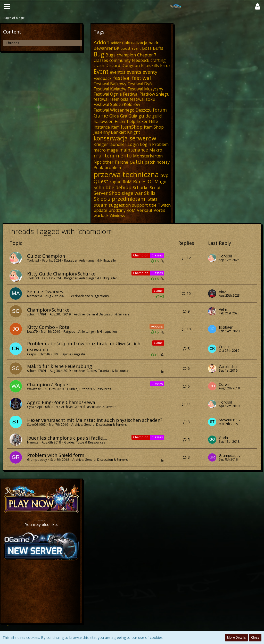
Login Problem (154, 144)
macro (100, 150)
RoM (127, 182)
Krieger (101, 144)
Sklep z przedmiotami (120, 199)
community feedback (129, 60)
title (153, 205)
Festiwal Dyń (140, 84)
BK (117, 48)
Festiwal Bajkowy (110, 84)
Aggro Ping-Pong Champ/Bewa (61, 402)
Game (101, 116)
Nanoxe (33, 442)
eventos (118, 72)
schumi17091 (37, 314)
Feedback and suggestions (89, 296)
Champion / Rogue (48, 384)
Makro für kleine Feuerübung (60, 366)
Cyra (30, 407)
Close (255, 637)
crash (99, 65)
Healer (120, 122)
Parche (121, 162)
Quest (101, 181)
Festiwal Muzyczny (145, 89)
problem (113, 168)
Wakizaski (34, 389)
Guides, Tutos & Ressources (85, 442)
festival (122, 78)
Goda (223, 438)
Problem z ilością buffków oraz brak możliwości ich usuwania (84, 346)
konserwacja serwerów (125, 138)
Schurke (141, 188)
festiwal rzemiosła (111, 99)
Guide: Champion (46, 256)
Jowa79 (32, 332)
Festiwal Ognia (108, 94)
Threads (13, 43)
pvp (164, 175)
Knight (134, 132)
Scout (155, 188)
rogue (115, 182)
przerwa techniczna (126, 174)
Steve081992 (36, 425)
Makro (156, 150)
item (115, 127)
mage (112, 150)
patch (136, 162)
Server (101, 193)
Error (165, 65)
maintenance (134, 150)
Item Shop (154, 127)
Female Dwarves (45, 291)
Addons (157, 326)
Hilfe (154, 121)
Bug (99, 54)
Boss (147, 48)
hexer (142, 121)
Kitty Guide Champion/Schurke (61, 274)
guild (157, 116)
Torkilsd (33, 260)
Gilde (114, 116)
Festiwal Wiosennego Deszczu (123, 110)
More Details (236, 637)
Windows (117, 216)
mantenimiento (113, 156)
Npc (97, 162)
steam (101, 205)
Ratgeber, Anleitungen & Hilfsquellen (91, 260)
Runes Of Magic (150, 181)
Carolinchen (229, 367)
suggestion (120, 205)
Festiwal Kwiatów (110, 89)
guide (145, 116)
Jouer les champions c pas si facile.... (67, 438)
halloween (104, 121)
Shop (115, 193)
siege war (132, 193)
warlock (101, 215)
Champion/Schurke (48, 310)
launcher (118, 144)
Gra (124, 116)
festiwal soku (142, 99)
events (134, 72)
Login (133, 144)
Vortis (159, 210)
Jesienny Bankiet (110, 132)
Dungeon (131, 65)
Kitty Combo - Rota (48, 327)
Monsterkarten (148, 156)
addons (117, 43)
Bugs (110, 55)
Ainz (222, 292)
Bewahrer (103, 48)
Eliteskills (150, 65)
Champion (141, 255)
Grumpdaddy (37, 460)
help (131, 121)
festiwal (141, 78)
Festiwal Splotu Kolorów (117, 104)
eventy (150, 72)
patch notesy (157, 162)
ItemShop (132, 127)
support (140, 205)
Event (101, 71)
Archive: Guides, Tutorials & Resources (102, 371)
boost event (131, 48)
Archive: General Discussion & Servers (102, 314)
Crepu (32, 354)
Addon (102, 42)
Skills (150, 193)
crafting (158, 60)
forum (160, 110)
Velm (223, 310)
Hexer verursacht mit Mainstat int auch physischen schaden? (95, 420)
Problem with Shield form (56, 455)
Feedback (103, 78)
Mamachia (35, 296)
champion (126, 55)
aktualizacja (136, 43)
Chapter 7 (147, 55)
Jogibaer (226, 327)
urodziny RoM (122, 210)
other (108, 162)
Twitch (164, 205)
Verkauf (145, 210)
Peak (98, 168)
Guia (133, 116)
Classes (101, 60)
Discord (113, 65)
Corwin (225, 384)
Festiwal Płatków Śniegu (146, 94)
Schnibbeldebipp (113, 187)
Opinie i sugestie (73, 354)
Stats (153, 199)
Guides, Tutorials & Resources (89, 389)
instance (102, 127)
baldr (154, 43)
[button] (7, 6)
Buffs (158, 48)
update (100, 210)
